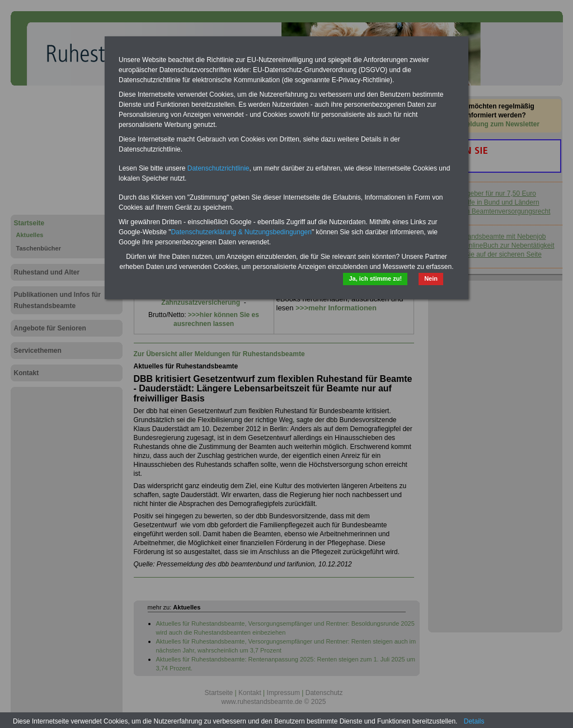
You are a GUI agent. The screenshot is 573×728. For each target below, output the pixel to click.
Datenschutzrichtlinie (219, 168)
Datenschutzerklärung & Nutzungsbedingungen (241, 232)
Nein (431, 278)
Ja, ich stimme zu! (375, 278)
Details (474, 721)
